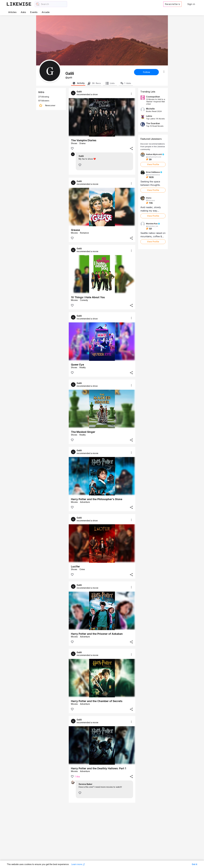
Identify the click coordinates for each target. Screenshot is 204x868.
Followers (44, 101)
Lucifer (75, 566)
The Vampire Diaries (84, 140)
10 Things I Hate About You (88, 297)
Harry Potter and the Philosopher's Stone (97, 499)
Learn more (78, 864)
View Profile (153, 164)
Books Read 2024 (154, 111)
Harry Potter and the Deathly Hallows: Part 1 (99, 768)
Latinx (149, 116)
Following (44, 97)
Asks (23, 12)
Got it (195, 864)
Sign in (191, 4)
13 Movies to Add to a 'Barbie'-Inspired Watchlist (156, 102)
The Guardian (153, 123)
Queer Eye (77, 365)
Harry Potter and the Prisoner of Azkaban (97, 634)
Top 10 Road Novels (155, 126)
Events (34, 12)
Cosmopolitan (153, 97)
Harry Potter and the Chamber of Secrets (97, 701)
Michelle (150, 109)
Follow (146, 72)
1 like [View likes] (77, 777)
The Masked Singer (83, 432)
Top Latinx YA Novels (155, 119)
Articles (12, 12)
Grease (75, 230)
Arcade (46, 12)
